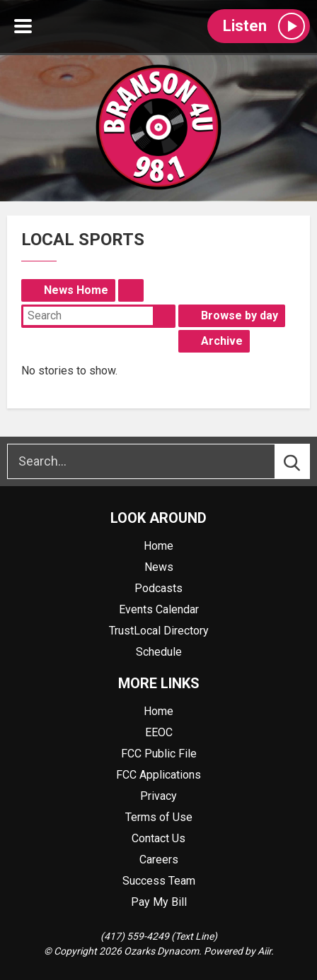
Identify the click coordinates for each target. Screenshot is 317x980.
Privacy (158, 796)
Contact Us (158, 838)
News (159, 567)
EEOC (159, 732)
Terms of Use (159, 817)
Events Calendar (159, 609)
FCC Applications (158, 775)
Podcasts (158, 588)
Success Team (159, 881)
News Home (76, 290)
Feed (131, 290)
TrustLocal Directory (159, 631)
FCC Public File (159, 754)
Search (164, 316)
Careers (159, 860)
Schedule (159, 652)
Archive (222, 341)
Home (158, 546)
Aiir (264, 951)
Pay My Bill (159, 902)
